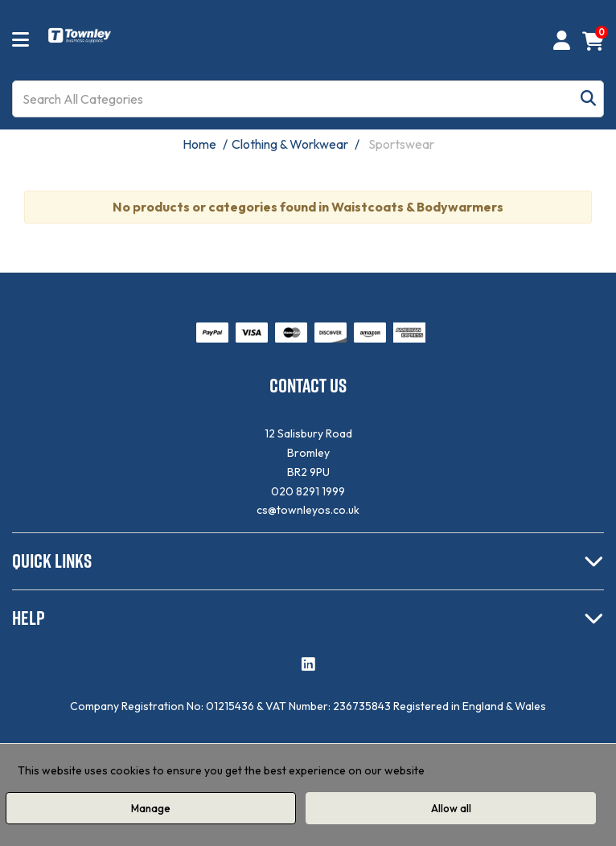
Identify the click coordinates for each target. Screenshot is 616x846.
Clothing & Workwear (290, 144)
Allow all (451, 808)
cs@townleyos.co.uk (308, 510)
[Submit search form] (588, 99)
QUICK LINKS (52, 561)
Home (199, 144)
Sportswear (401, 144)
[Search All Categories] (308, 99)
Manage (151, 808)
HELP (29, 618)
